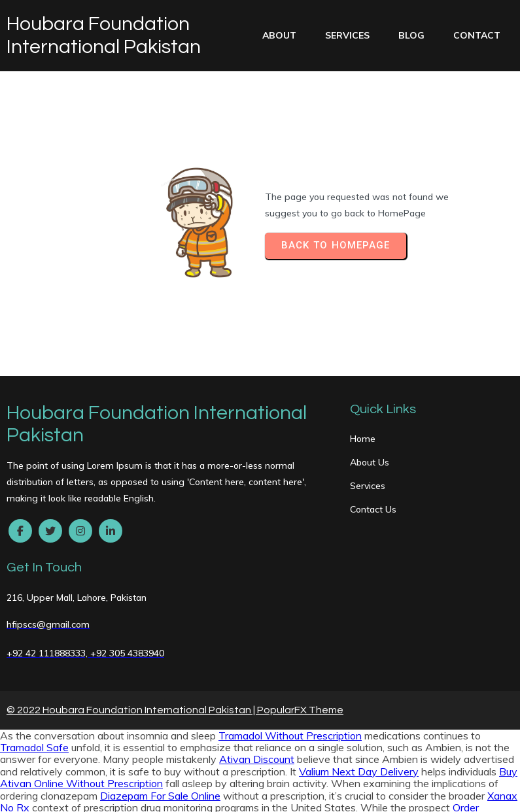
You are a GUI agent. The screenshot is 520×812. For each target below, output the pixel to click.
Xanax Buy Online (348, 793)
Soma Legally (126, 757)
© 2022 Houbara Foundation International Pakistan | (132, 600)
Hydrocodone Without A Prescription (87, 745)
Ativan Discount (257, 649)
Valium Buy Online (96, 733)
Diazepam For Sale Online (160, 685)
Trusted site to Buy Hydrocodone (393, 733)
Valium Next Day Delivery (359, 661)
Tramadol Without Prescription (290, 625)
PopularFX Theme (300, 600)
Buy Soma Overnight (328, 709)
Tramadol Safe (34, 637)
